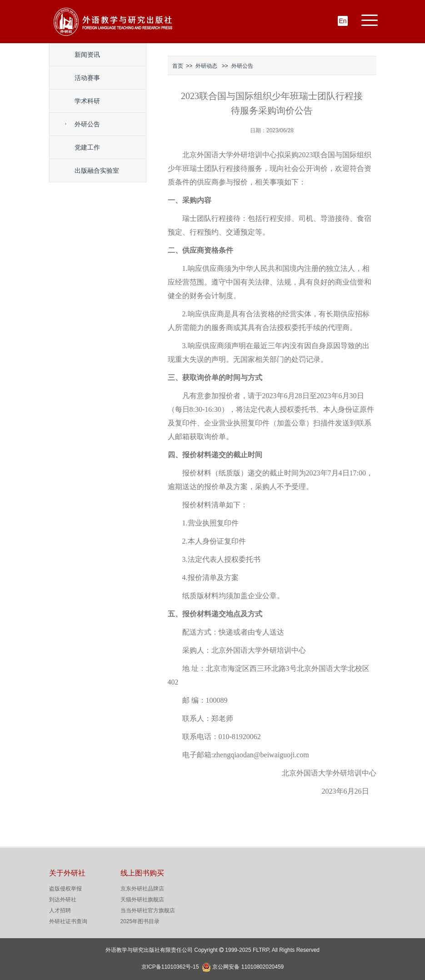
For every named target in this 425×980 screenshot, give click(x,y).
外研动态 (206, 66)
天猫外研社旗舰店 (142, 900)
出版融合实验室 (97, 170)
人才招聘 (60, 910)
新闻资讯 (87, 55)
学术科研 (87, 101)
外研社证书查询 (68, 921)
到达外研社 (63, 900)
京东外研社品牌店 (142, 889)
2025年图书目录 (140, 921)
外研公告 (87, 124)
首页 (178, 66)
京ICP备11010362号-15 (170, 967)
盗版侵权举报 (65, 889)
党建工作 (87, 147)
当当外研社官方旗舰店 (148, 910)
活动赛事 (87, 78)
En (342, 21)
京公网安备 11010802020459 (248, 966)
